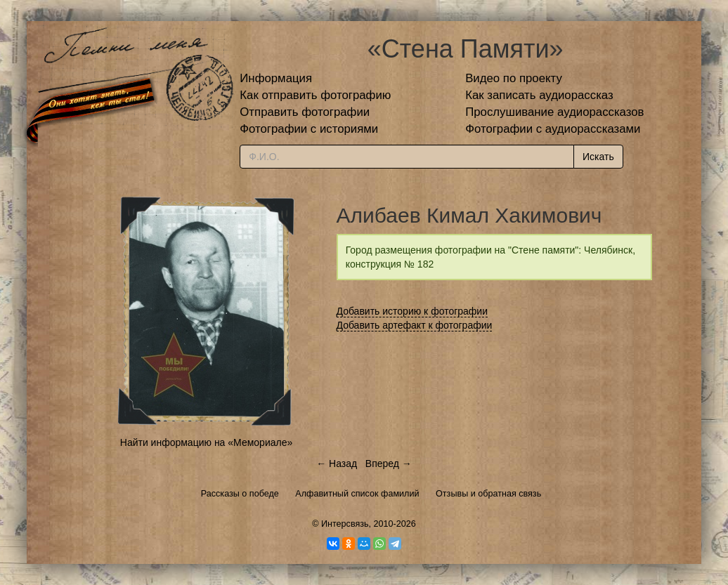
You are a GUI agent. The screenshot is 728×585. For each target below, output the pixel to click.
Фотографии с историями (309, 129)
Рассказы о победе (240, 494)
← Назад (337, 464)
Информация (276, 78)
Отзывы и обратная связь (488, 494)
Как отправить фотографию (315, 95)
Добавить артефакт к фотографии (415, 325)
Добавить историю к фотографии (412, 311)
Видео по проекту (514, 78)
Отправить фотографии (305, 112)
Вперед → (389, 464)
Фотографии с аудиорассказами (553, 129)
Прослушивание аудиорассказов (554, 112)
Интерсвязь (345, 524)
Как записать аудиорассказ (539, 95)
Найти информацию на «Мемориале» (206, 442)
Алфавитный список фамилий (357, 494)
